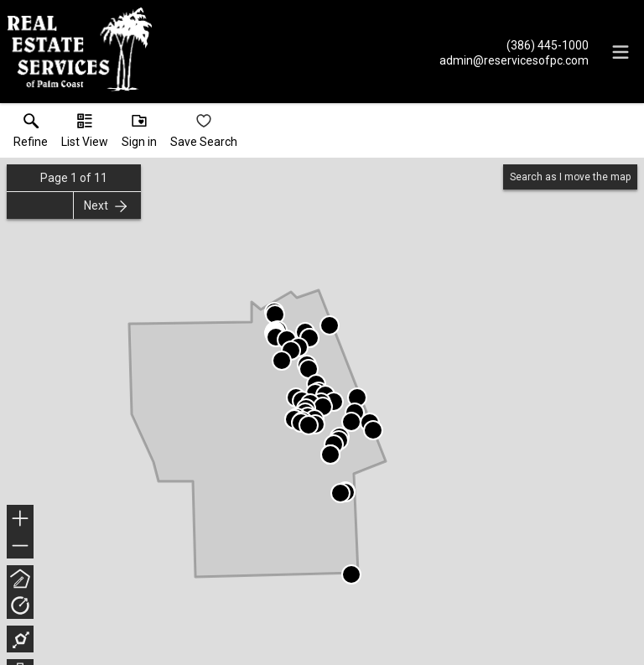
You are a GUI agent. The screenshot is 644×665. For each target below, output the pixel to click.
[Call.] (514, 44)
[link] (31, 134)
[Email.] (514, 60)
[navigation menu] (621, 52)
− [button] (20, 546)
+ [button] (21, 520)
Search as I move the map (570, 177)
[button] (85, 134)
